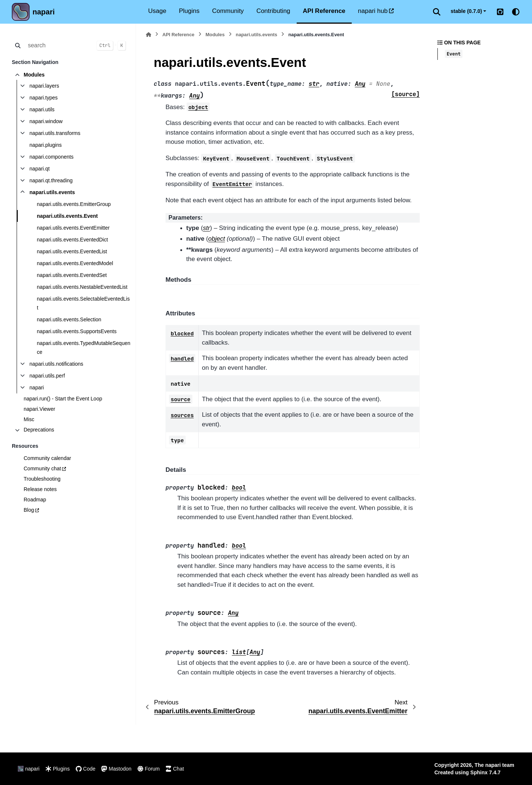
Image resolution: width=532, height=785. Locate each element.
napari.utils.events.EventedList (72, 251)
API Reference (324, 11)
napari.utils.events (52, 192)
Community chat (42, 468)
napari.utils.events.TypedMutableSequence (84, 348)
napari (44, 12)
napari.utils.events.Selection (69, 319)
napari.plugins (46, 145)
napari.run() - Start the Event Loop (63, 399)
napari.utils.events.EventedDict (72, 240)
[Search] (437, 12)
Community (228, 11)
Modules (34, 75)
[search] (58, 45)
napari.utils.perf (47, 376)
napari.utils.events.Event (67, 216)
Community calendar (47, 458)
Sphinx (479, 772)
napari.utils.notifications (57, 364)
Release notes (40, 489)
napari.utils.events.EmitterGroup (74, 204)
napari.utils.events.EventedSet (72, 275)
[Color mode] (516, 12)
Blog (29, 510)
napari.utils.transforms (55, 133)
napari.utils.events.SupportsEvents (77, 331)
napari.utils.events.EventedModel (75, 263)
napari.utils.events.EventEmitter (73, 228)
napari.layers (44, 86)
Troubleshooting (42, 479)
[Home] (149, 35)
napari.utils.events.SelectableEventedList (83, 303)
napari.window (46, 121)
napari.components (52, 157)
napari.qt (40, 169)
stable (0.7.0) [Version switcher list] (466, 11)
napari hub (373, 11)
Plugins (189, 11)
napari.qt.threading (51, 180)
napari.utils (42, 109)
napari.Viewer (39, 409)
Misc (29, 419)
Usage (157, 11)
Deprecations (39, 430)
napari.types (44, 98)
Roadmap (35, 500)
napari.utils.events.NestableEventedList (82, 287)
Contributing (273, 11)
